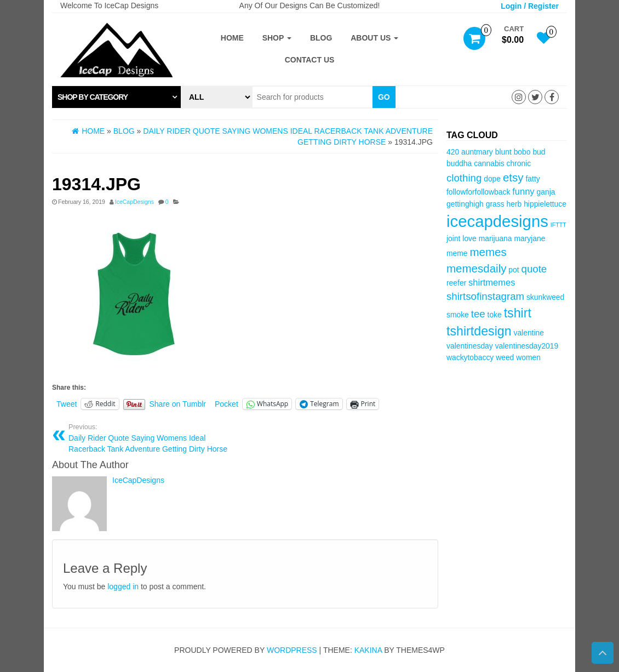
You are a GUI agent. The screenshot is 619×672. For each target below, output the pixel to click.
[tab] (116, 97)
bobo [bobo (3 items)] (522, 152)
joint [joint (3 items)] (453, 238)
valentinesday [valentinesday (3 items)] (470, 346)
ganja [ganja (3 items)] (546, 192)
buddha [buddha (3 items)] (459, 163)
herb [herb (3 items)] (514, 204)
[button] (116, 97)
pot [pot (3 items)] (514, 270)
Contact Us (310, 60)
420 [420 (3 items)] (453, 152)
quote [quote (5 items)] (534, 269)
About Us (374, 38)
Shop (277, 38)
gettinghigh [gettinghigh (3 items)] (465, 204)
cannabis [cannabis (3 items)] (489, 163)
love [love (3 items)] (469, 238)
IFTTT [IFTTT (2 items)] (558, 225)
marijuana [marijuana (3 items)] (495, 238)
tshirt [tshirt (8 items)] (518, 313)
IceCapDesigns (134, 202)
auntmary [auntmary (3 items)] (477, 152)
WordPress (292, 650)
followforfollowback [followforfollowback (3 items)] (478, 192)
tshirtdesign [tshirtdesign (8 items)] (479, 331)
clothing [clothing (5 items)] (464, 178)
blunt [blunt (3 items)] (503, 152)
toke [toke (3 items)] (495, 315)
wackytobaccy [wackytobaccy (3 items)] (470, 357)
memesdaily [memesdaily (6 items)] (476, 268)
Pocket (227, 404)
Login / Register (530, 6)
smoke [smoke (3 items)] (458, 315)
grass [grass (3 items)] (495, 204)
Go (384, 97)
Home (232, 38)
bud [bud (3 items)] (539, 152)
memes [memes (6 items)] (488, 252)
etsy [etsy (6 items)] (513, 177)
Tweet (67, 404)
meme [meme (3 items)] (457, 253)
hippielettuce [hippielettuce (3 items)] (545, 204)
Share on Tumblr (178, 404)
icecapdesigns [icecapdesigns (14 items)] (497, 221)
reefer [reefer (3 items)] (456, 283)
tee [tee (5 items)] (478, 314)
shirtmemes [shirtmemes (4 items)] (492, 283)
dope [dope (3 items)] (492, 179)
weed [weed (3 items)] (505, 357)
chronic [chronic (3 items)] (519, 163)
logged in (123, 586)
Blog (321, 38)
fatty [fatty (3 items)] (532, 179)
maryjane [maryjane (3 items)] (529, 238)
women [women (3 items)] (528, 357)
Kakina (368, 650)
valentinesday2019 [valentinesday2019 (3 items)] (527, 346)
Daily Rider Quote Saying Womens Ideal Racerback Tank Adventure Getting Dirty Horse (153, 438)
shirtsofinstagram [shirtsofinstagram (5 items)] (485, 296)
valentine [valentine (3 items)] (528, 333)
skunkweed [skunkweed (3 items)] (545, 297)
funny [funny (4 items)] (523, 192)
